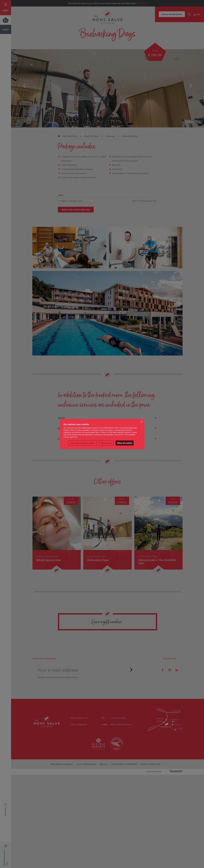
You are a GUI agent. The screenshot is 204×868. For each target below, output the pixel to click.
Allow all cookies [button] (125, 443)
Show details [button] (106, 443)
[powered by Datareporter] (142, 423)
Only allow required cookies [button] (83, 443)
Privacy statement (70, 437)
